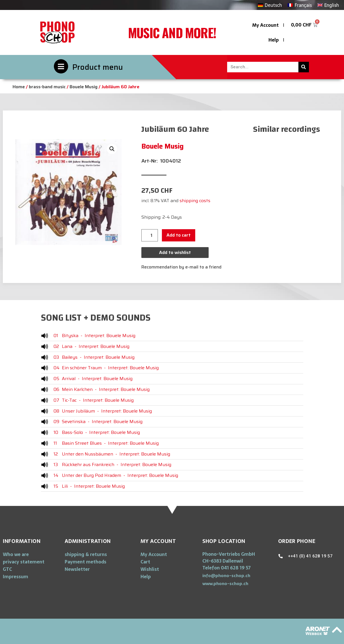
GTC (7, 569)
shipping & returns (86, 554)
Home (19, 87)
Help (274, 40)
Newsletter (77, 569)
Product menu (98, 67)
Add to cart (179, 235)
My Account (265, 25)
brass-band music (47, 87)
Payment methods (86, 562)
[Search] (304, 67)
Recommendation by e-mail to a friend (181, 267)
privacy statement (24, 562)
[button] (226, 576)
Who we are (16, 554)
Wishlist (150, 569)
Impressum (16, 577)
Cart (145, 562)
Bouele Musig (84, 87)
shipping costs (195, 201)
